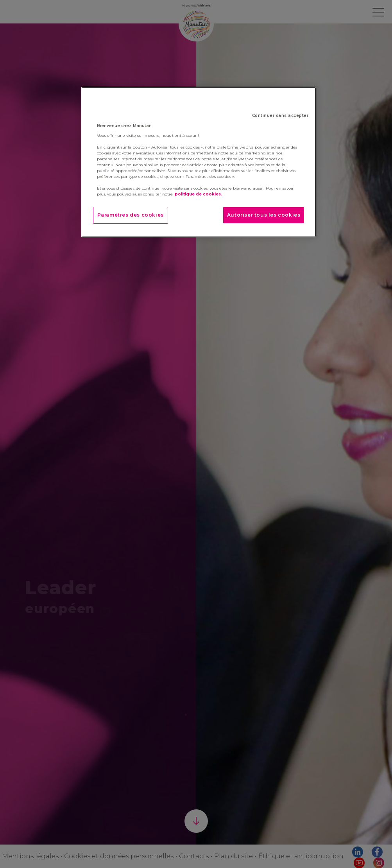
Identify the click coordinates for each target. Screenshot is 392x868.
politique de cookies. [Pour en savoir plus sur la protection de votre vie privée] (198, 194)
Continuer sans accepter (280, 116)
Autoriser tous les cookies (264, 215)
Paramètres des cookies (131, 215)
